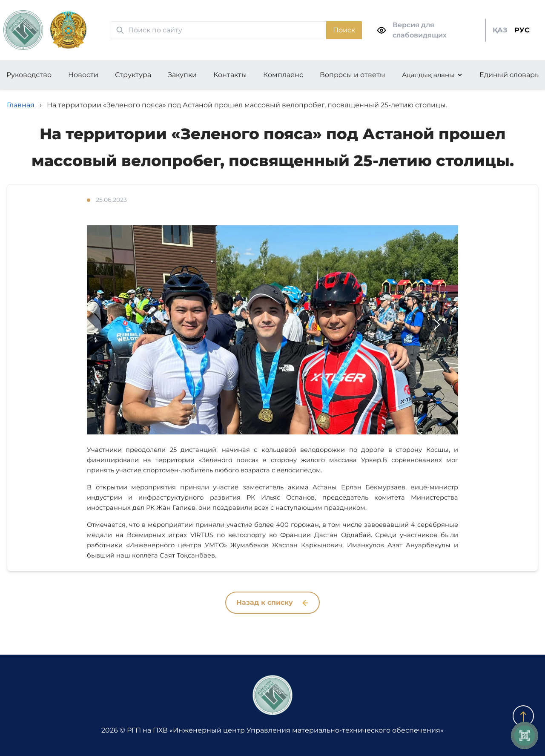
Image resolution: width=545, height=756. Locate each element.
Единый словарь (509, 75)
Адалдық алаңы (428, 75)
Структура (133, 75)
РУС (522, 30)
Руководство (29, 75)
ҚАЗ (500, 30)
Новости (83, 75)
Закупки (182, 75)
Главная (21, 105)
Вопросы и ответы (353, 75)
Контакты (230, 75)
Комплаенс (283, 75)
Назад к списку (272, 602)
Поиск (344, 30)
